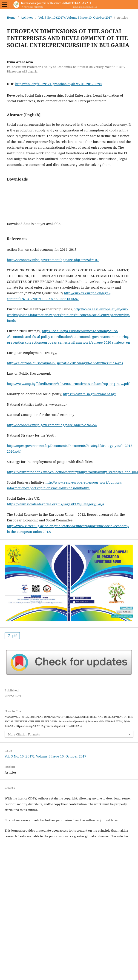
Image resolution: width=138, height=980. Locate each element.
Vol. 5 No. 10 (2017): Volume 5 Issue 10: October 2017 (75, 17)
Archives (27, 17)
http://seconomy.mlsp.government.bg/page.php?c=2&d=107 (53, 260)
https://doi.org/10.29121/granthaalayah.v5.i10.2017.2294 (59, 84)
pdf (14, 636)
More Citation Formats (24, 734)
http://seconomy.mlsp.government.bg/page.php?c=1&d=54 (52, 425)
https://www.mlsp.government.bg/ (89, 394)
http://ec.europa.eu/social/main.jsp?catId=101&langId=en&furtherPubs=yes (65, 363)
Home (11, 17)
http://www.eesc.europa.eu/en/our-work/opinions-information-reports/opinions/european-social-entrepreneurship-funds (69, 315)
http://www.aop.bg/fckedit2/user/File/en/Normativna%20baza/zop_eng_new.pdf (68, 384)
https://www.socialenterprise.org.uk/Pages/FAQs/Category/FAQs (55, 504)
